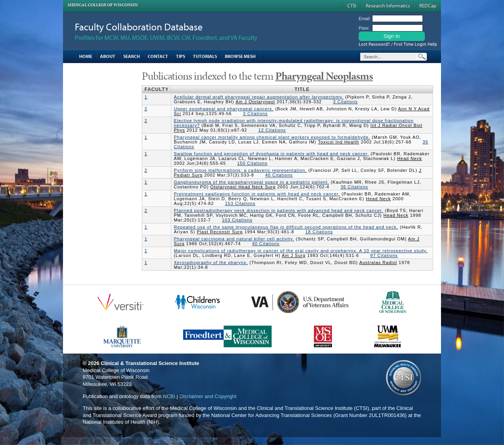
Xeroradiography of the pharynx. (211, 263)
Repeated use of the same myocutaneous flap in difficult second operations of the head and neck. (286, 227)
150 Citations (252, 163)
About (108, 56)
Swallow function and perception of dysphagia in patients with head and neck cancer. (271, 154)
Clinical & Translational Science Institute (150, 363)
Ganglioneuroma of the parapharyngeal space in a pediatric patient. (251, 182)
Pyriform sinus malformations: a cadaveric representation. (240, 170)
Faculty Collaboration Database (139, 27)
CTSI (352, 6)
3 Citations (346, 102)
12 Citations (272, 130)
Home (86, 56)
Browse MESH (240, 56)
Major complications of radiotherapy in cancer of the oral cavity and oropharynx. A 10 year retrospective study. (301, 251)
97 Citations (384, 255)
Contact (158, 56)
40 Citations (279, 175)
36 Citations (354, 187)
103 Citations (237, 220)
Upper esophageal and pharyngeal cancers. (223, 109)
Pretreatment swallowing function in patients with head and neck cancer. (257, 194)
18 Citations (319, 232)
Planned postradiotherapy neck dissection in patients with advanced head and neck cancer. (278, 210)
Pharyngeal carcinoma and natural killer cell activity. (234, 239)
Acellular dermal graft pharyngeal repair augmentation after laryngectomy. (258, 97)
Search (132, 56)
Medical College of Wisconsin (103, 5)
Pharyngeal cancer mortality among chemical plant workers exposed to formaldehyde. (272, 137)
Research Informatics (388, 6)
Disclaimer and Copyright (208, 396)
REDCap (428, 6)
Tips (181, 56)
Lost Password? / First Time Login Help (398, 44)
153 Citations (240, 203)
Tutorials (205, 56)
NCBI (169, 396)
